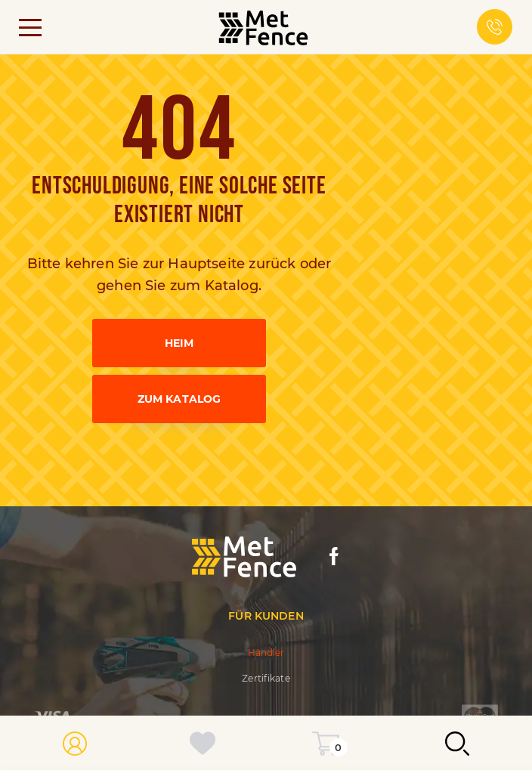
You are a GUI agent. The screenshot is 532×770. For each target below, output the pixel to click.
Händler (266, 652)
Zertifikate (266, 678)
